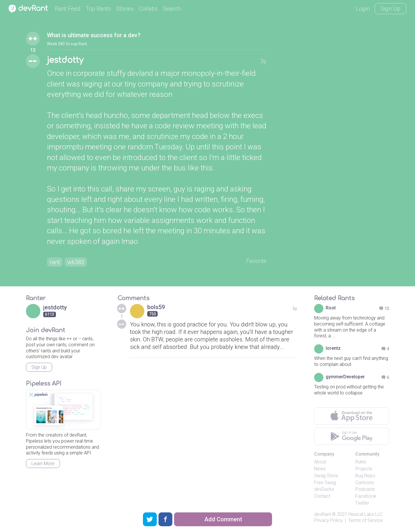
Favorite (256, 261)
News (320, 469)
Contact (322, 496)
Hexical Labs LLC (365, 514)
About (320, 462)
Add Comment (223, 519)
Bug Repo (365, 476)
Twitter (362, 503)
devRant (322, 514)
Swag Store (326, 476)
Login (363, 9)
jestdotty (65, 60)
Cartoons (365, 483)
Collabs (148, 9)
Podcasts (365, 489)
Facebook (366, 496)
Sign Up (391, 9)
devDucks (324, 489)
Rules (361, 462)
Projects (364, 469)
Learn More (43, 464)
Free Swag (325, 483)
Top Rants (98, 9)
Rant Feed (68, 9)
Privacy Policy (328, 520)
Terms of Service (365, 520)
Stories (125, 9)
